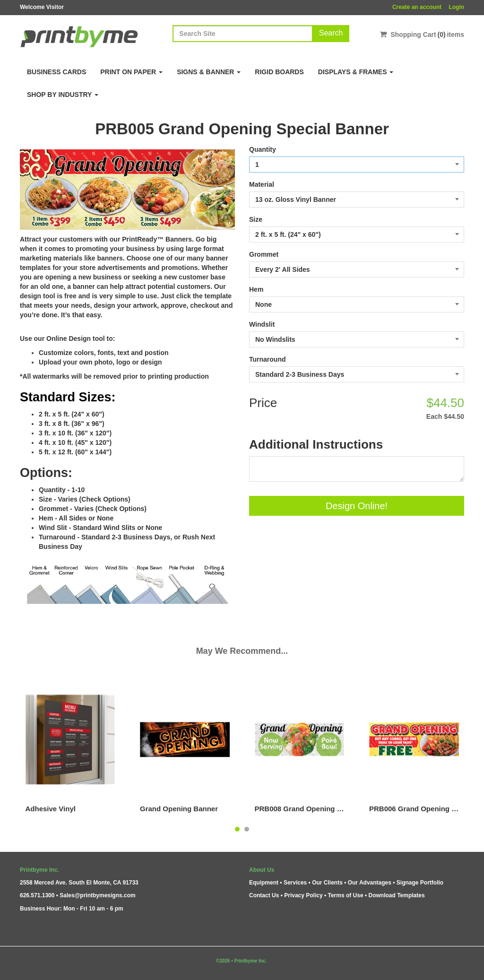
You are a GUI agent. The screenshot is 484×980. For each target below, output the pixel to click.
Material (262, 184)
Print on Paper (131, 72)
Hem (256, 289)
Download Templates (397, 895)
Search (331, 33)
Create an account (417, 7)
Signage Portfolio (420, 883)
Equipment (264, 883)
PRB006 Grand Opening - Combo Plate (414, 809)
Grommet (264, 254)
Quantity (263, 149)
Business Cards (56, 72)
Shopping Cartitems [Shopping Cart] (422, 34)
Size (256, 219)
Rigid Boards (279, 72)
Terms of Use (345, 895)
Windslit (262, 324)
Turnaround (268, 359)
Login (456, 7)
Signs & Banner (209, 72)
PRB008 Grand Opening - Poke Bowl (300, 809)
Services (295, 883)
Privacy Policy (303, 895)
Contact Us (264, 895)
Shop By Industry (63, 95)
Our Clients (327, 883)
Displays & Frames (356, 72)
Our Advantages (370, 883)
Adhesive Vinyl (51, 809)
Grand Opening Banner (179, 809)
